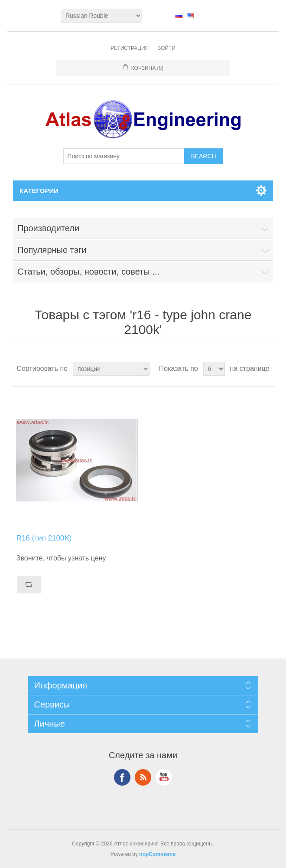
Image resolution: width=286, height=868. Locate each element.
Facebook (122, 777)
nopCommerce (157, 854)
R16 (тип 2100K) (44, 538)
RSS (143, 777)
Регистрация (130, 48)
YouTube (164, 777)
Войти (166, 48)
